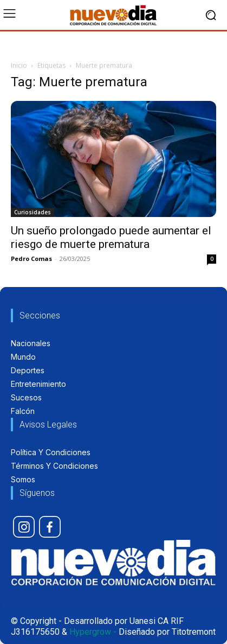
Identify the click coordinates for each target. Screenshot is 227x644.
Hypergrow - (93, 632)
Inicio (19, 65)
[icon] (24, 527)
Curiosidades (33, 212)
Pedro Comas (31, 259)
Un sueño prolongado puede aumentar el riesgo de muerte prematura (111, 237)
